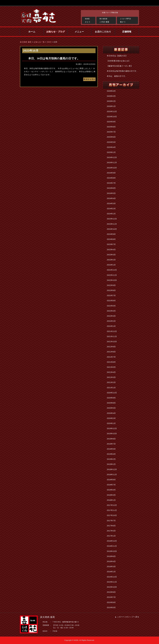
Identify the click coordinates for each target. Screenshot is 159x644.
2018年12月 (112, 469)
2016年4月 (111, 561)
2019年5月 (111, 449)
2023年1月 (111, 265)
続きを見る (89, 79)
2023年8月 (111, 239)
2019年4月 (111, 454)
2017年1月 (111, 536)
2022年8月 (111, 290)
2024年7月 (111, 183)
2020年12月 (112, 393)
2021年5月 (111, 367)
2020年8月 (111, 403)
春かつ (128, 20)
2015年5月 (111, 607)
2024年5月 (111, 193)
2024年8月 (111, 178)
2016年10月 (112, 551)
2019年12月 (112, 428)
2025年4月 (111, 147)
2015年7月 (111, 597)
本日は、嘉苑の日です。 (117, 76)
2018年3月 (111, 495)
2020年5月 (111, 408)
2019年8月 (111, 439)
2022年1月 (111, 326)
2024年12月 (112, 157)
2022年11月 (112, 275)
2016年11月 (112, 546)
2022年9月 (111, 285)
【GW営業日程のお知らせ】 (119, 61)
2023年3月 (111, 255)
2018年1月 (111, 500)
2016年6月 (111, 556)
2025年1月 (111, 152)
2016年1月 (111, 572)
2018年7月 (111, 485)
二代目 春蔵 (107, 20)
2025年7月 (111, 132)
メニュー (79, 32)
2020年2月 (111, 418)
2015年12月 (112, 577)
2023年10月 (112, 229)
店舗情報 (127, 32)
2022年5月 (111, 306)
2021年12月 (112, 331)
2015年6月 (111, 602)
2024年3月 (111, 203)
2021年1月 (111, 388)
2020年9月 (111, 398)
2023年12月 (112, 219)
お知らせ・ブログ (56, 32)
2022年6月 (111, 301)
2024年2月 (111, 209)
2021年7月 (111, 357)
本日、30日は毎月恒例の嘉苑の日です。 (54, 58)
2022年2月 (111, 321)
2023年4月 (111, 250)
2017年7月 (111, 521)
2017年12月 (112, 505)
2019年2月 (111, 459)
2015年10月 (112, 587)
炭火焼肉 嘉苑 (26, 42)
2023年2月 (111, 260)
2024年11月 (112, 163)
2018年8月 (111, 480)
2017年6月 (111, 526)
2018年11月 (112, 475)
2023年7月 (111, 244)
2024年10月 (112, 168)
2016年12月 (112, 541)
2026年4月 (111, 91)
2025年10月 (112, 117)
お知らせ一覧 (39, 42)
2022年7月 (111, 295)
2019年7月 (111, 444)
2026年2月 (111, 101)
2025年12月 (112, 111)
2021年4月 (111, 372)
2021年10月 (112, 342)
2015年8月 (111, 592)
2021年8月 (111, 352)
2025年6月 (111, 137)
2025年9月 (111, 122)
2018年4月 (111, 490)
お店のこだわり (103, 32)
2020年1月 (111, 423)
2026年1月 (111, 106)
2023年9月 (111, 234)
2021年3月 (111, 377)
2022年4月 (111, 311)
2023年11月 (112, 224)
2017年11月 (112, 510)
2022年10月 (112, 280)
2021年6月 (111, 362)
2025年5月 (111, 142)
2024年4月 (111, 198)
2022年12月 (112, 270)
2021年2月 (111, 382)
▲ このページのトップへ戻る (127, 617)
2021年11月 (112, 336)
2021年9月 (111, 347)
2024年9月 (111, 173)
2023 (49, 42)
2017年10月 (112, 515)
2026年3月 (111, 96)
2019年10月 (112, 434)
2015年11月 (112, 582)
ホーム (32, 32)
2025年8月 (111, 127)
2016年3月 (111, 567)
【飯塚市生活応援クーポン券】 (120, 66)
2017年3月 (111, 531)
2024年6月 (111, 188)
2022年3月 (111, 316)
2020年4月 (111, 413)
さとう (90, 20)
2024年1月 (111, 214)
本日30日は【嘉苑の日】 (117, 56)
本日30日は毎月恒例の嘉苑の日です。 (123, 71)
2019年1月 (111, 464)
